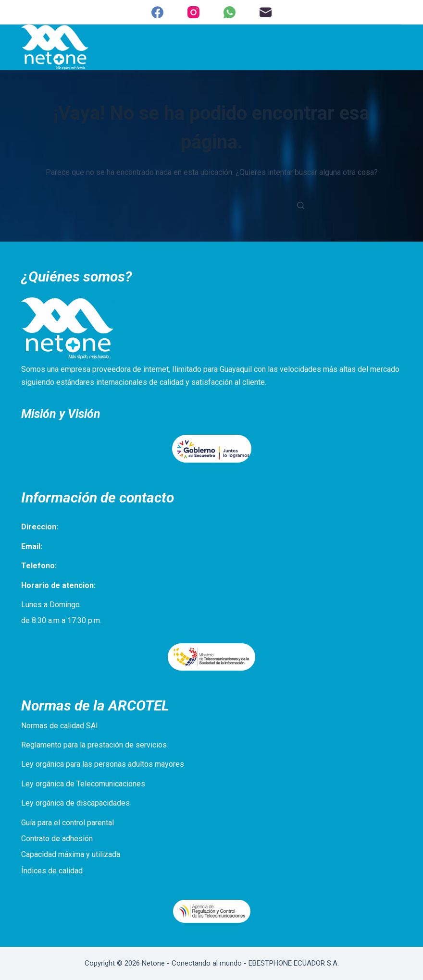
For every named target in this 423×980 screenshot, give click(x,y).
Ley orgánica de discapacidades (75, 803)
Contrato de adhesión (57, 839)
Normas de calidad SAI (60, 726)
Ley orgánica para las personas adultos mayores (103, 764)
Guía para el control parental (68, 823)
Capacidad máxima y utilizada (71, 854)
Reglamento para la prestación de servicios (94, 745)
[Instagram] (193, 12)
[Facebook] (157, 12)
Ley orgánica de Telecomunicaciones (83, 784)
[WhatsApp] (230, 12)
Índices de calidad (52, 871)
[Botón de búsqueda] (300, 205)
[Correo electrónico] (266, 12)
